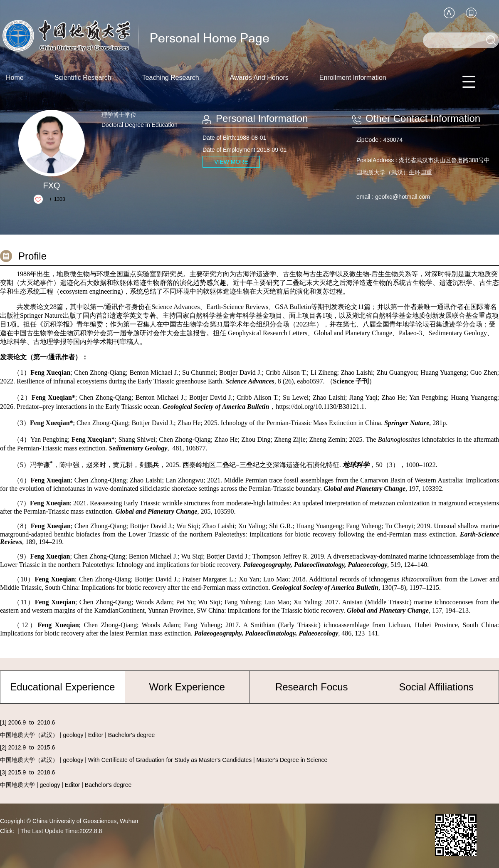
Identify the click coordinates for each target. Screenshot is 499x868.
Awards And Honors (259, 78)
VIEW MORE (231, 162)
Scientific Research (83, 78)
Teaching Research (171, 78)
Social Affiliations (436, 687)
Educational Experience (62, 687)
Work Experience (187, 687)
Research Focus (312, 687)
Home (15, 78)
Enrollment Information (353, 78)
